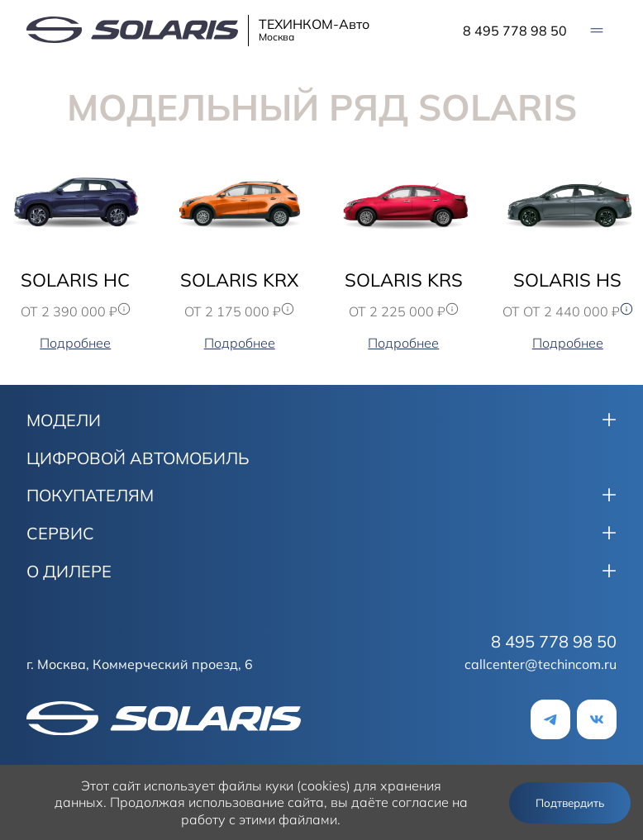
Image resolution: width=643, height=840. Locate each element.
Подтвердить (570, 803)
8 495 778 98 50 (515, 31)
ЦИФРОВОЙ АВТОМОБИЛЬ (138, 458)
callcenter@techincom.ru (541, 664)
